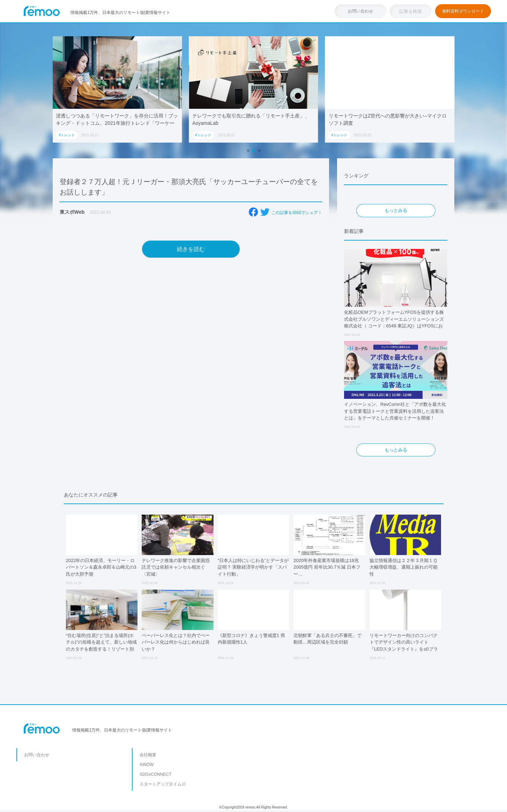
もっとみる (396, 210)
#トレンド (67, 135)
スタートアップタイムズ (163, 784)
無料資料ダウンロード (463, 11)
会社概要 (148, 755)
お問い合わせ (360, 11)
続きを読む (191, 249)
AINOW (147, 765)
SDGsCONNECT (155, 774)
